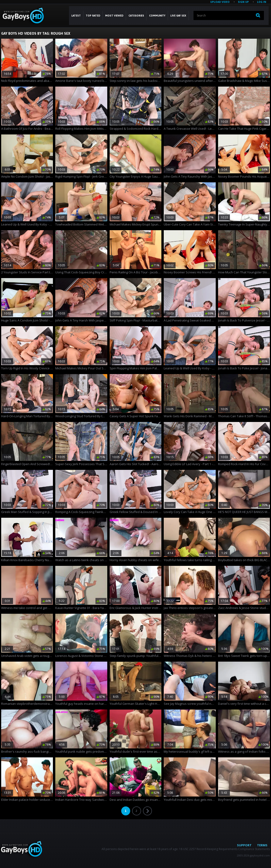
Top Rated (93, 16)
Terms (262, 845)
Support (244, 845)
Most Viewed (114, 16)
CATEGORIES (136, 16)
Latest (76, 16)
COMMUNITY (157, 16)
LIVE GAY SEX (178, 16)
